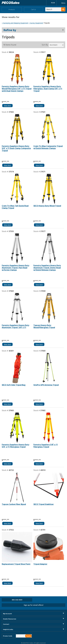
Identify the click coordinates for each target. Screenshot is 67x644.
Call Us (33, 9)
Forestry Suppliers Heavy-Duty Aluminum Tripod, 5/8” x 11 (15, 326)
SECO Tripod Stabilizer (44, 504)
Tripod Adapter (40, 564)
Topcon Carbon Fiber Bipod (14, 504)
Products (12, 9)
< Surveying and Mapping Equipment (15, 23)
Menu (62, 3)
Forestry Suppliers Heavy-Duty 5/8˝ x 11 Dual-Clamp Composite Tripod (16, 148)
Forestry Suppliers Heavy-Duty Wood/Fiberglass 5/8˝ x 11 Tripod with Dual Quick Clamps (17, 89)
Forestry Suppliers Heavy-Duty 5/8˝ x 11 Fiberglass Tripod (15, 446)
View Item (7, 106)
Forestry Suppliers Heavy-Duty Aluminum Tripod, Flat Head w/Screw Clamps (15, 268)
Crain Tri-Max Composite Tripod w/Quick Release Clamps (48, 147)
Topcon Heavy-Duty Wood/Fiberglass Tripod (44, 326)
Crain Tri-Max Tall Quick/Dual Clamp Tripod (15, 207)
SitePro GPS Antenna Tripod (46, 385)
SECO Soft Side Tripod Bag (14, 385)
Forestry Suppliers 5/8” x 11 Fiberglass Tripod (46, 446)
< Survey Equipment (36, 23)
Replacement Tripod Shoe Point (16, 564)
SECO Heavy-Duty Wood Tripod (47, 206)
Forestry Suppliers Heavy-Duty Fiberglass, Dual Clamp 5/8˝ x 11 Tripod (48, 89)
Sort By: (45, 45)
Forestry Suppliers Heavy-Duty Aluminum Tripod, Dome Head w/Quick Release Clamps (47, 268)
